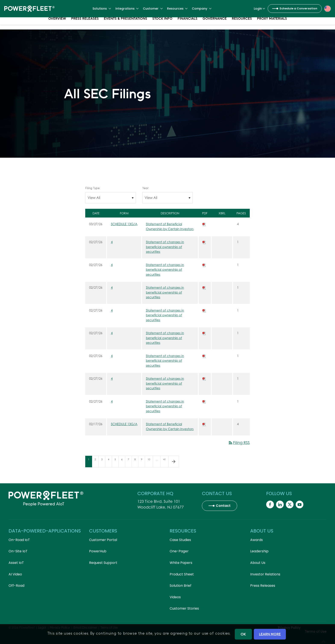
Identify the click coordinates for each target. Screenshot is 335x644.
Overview (57, 24)
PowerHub (98, 551)
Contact (223, 506)
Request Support (103, 563)
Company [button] (202, 9)
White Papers (181, 563)
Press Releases (85, 24)
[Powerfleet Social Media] (270, 504)
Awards (256, 540)
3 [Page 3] (103, 462)
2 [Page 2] (97, 462)
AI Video (15, 574)
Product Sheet (182, 574)
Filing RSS (239, 443)
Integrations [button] (127, 9)
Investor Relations (265, 574)
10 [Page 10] (150, 462)
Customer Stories (184, 608)
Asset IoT (16, 563)
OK (243, 634)
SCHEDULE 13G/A (124, 224)
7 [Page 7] (130, 462)
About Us (258, 563)
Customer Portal (103, 540)
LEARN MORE (270, 634)
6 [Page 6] (123, 462)
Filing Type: (93, 188)
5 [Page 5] (116, 462)
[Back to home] (29, 9)
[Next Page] (174, 462)
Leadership (259, 551)
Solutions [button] (102, 9)
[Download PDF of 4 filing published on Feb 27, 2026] (204, 242)
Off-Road (16, 586)
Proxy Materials (272, 24)
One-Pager (179, 551)
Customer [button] (153, 9)
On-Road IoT (19, 540)
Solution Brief (181, 586)
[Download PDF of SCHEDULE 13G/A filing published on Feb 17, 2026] (204, 424)
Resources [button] (177, 9)
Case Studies (180, 540)
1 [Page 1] (90, 462)
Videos (175, 597)
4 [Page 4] (110, 462)
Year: (146, 188)
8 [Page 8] (136, 462)
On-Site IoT (18, 551)
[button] (328, 8)
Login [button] (260, 9)
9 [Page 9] (143, 462)
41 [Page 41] (166, 462)
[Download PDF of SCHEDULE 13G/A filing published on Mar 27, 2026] (204, 224)
